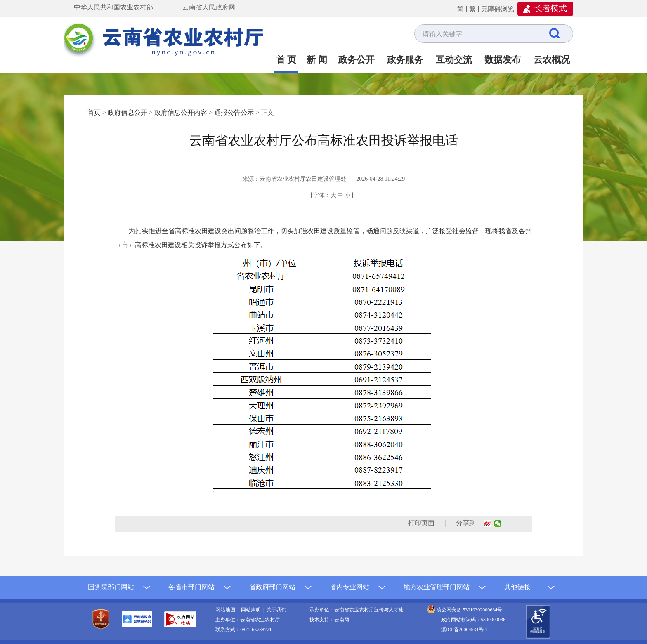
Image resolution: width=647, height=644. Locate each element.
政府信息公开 (128, 112)
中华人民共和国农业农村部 (113, 7)
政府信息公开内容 (181, 112)
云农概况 (552, 60)
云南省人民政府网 (209, 7)
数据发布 (503, 60)
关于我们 (276, 610)
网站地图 (227, 610)
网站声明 (252, 610)
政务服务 (405, 60)
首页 (94, 112)
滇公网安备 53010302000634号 (469, 610)
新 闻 (317, 60)
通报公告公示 (234, 112)
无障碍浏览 (498, 9)
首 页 (286, 60)
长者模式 (550, 8)
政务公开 (357, 60)
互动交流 (454, 60)
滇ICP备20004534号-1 (464, 630)
